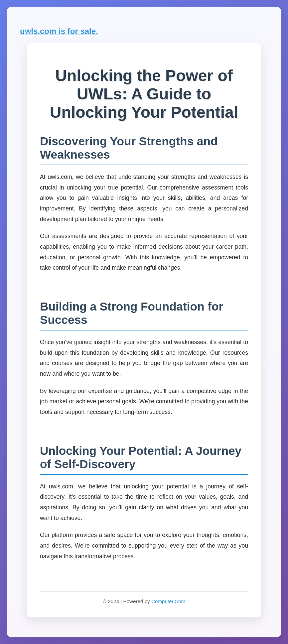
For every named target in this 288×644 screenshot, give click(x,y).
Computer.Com (168, 601)
